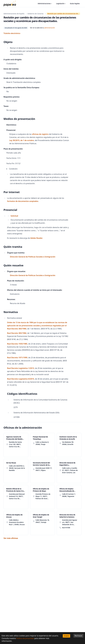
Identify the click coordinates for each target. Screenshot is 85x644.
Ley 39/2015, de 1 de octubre (22, 140)
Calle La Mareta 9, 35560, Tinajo (42, 443)
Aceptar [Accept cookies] (66, 636)
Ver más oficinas (11, 538)
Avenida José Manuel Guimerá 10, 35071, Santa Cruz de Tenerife (17, 496)
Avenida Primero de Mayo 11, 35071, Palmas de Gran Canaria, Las (43, 496)
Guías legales (75, 3)
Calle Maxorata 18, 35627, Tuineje (42, 521)
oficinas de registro (40, 134)
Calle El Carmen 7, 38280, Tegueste (69, 495)
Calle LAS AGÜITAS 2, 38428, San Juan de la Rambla (17, 468)
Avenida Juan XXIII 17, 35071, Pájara (44, 469)
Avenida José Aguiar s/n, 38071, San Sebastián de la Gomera (70, 522)
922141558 (66, 528)
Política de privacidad (25, 638)
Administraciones (45, 3)
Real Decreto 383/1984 (17, 333)
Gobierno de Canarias (35, 14)
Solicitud (14, 216)
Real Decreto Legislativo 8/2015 (21, 379)
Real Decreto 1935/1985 (17, 344)
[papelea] (11, 4)
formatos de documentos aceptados (23, 201)
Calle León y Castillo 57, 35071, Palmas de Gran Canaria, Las (70, 470)
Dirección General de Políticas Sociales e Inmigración (33, 257)
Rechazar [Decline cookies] (78, 636)
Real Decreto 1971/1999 (17, 358)
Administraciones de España (14, 14)
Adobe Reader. (36, 238)
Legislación (61, 3)
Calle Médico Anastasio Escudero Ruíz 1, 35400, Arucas (17, 522)
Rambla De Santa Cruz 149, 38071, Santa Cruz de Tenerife (15, 444)
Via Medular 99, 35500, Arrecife (68, 443)
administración (49, 28)
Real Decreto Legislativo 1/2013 (21, 368)
